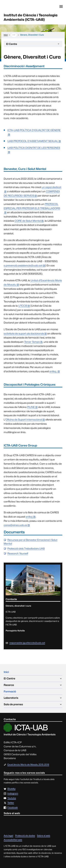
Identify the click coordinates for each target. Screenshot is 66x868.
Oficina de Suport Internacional (24, 419)
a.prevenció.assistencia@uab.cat (23, 265)
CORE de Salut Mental (28, 221)
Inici (6, 672)
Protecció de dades (25, 836)
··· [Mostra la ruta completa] (14, 35)
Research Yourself (18, 554)
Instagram (13, 793)
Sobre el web (44, 836)
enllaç (29, 517)
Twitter (11, 803)
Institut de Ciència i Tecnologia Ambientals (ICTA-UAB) (31, 17)
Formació (10, 691)
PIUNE (31, 407)
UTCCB (23, 306)
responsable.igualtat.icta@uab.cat (27, 643)
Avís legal (8, 836)
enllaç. (53, 371)
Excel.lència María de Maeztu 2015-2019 (28, 764)
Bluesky (11, 789)
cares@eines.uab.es (15, 525)
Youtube (12, 798)
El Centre (33, 45)
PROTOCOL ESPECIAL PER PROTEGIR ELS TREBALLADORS (32, 206)
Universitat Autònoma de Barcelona (18, 7)
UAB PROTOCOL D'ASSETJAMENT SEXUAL (33, 141)
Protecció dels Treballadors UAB (26, 549)
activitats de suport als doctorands (24, 333)
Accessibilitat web (13, 840)
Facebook (13, 808)
